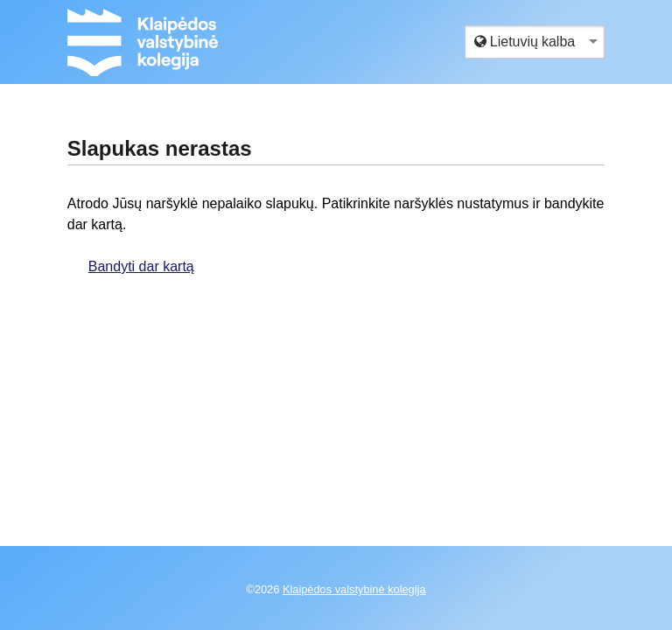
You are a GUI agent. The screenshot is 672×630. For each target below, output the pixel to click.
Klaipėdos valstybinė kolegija (354, 589)
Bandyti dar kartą (141, 266)
